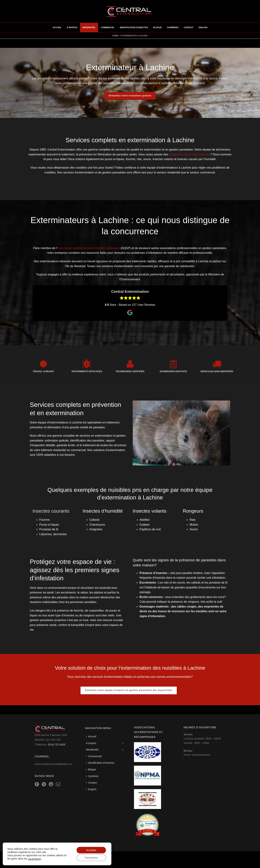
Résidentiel (89, 27)
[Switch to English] (92, 789)
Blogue (158, 27)
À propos (72, 27)
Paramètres (91, 858)
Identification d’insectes (134, 27)
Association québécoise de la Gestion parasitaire (88, 248)
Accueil (57, 27)
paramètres (34, 859)
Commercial (108, 27)
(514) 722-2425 (57, 745)
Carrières (173, 27)
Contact (189, 27)
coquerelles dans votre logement (190, 154)
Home (115, 36)
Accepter (91, 850)
